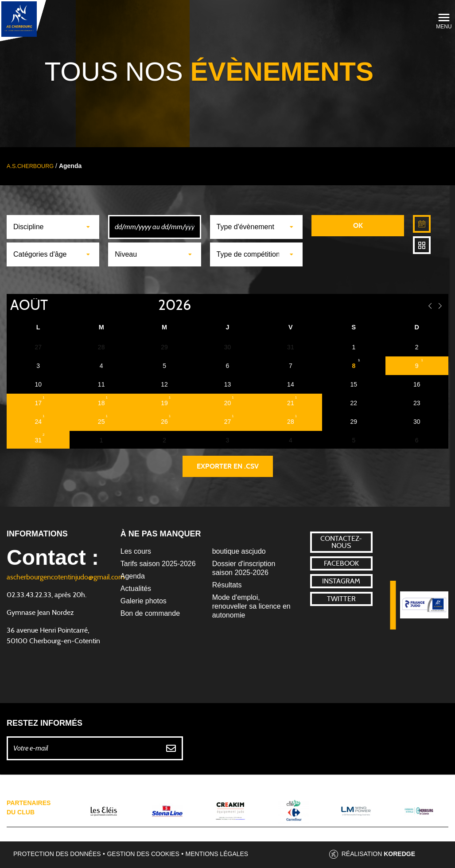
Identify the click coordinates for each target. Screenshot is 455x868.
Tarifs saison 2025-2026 (158, 564)
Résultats (227, 585)
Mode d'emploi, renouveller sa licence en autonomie (251, 606)
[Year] (151, 305)
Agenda (133, 576)
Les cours (136, 551)
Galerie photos (144, 601)
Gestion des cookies (143, 854)
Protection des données (57, 854)
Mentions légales (217, 854)
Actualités (136, 588)
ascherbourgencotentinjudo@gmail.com (66, 577)
